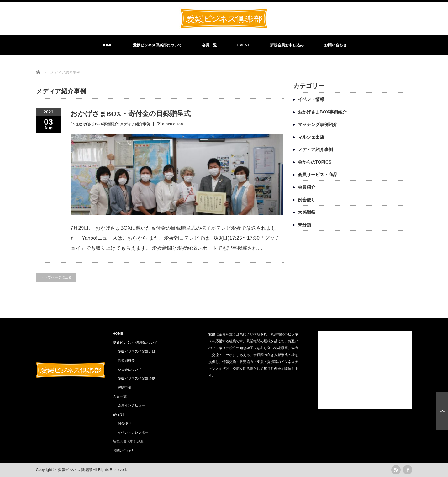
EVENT (244, 45)
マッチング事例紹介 (318, 124)
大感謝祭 (307, 212)
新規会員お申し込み (287, 45)
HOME (107, 45)
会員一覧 (209, 45)
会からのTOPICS (315, 162)
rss (396, 470)
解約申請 (124, 387)
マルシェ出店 (311, 137)
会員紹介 (307, 187)
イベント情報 (311, 99)
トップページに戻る (56, 277)
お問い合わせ (335, 45)
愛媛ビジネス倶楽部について (157, 45)
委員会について (130, 370)
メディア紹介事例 (135, 124)
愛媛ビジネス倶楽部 (75, 470)
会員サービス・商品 (318, 175)
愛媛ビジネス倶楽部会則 (137, 378)
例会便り (307, 200)
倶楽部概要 (126, 360)
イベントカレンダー (133, 432)
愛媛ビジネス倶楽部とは (137, 351)
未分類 (304, 225)
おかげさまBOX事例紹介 (97, 124)
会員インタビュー (131, 405)
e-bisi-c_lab (172, 124)
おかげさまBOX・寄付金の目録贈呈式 (131, 114)
